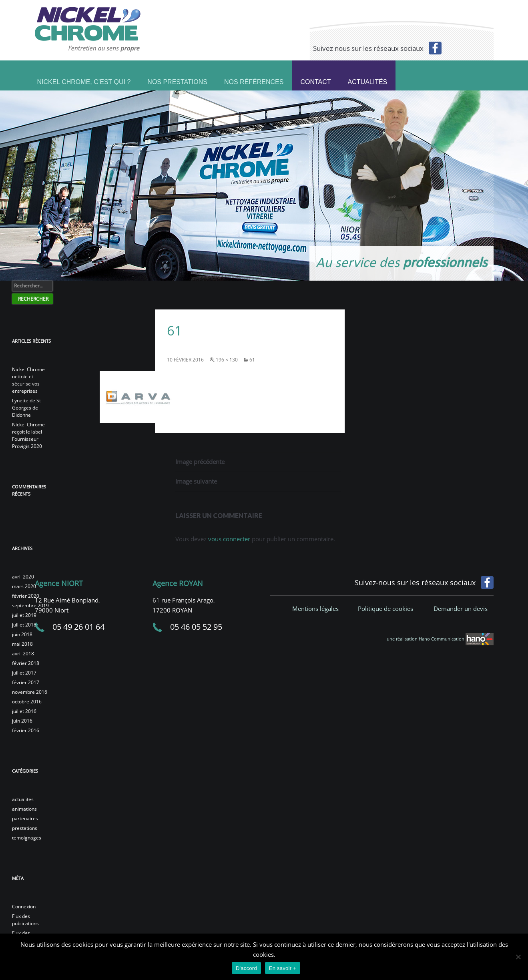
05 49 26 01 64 (78, 627)
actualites (23, 799)
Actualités (368, 82)
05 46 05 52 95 (196, 627)
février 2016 (26, 730)
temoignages (27, 838)
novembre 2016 (30, 692)
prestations (25, 828)
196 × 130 (227, 360)
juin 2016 (22, 721)
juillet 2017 (24, 673)
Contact (315, 82)
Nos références (254, 81)
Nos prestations (177, 81)
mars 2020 (24, 586)
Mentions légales (315, 608)
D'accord (246, 968)
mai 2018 (22, 644)
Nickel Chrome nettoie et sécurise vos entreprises (28, 380)
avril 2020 (23, 577)
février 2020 (26, 596)
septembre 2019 (30, 605)
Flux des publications (25, 920)
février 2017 (26, 682)
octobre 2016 (27, 702)
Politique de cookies (385, 608)
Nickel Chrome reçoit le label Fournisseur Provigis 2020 (28, 435)
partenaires (25, 818)
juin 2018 (22, 634)
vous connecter (229, 539)
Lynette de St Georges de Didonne (26, 408)
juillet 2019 (24, 615)
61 (252, 360)
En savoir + (283, 968)
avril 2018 (23, 654)
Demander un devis (461, 608)
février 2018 (26, 663)
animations (24, 809)
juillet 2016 (24, 711)
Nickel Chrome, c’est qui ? (84, 81)
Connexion (24, 907)
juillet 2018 (24, 625)
